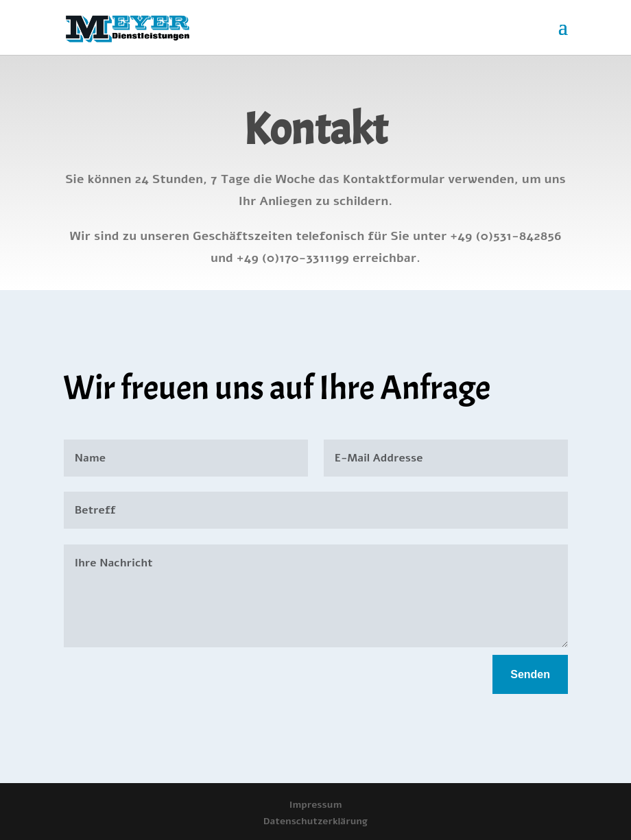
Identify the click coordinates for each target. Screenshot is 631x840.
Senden (530, 674)
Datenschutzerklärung (315, 821)
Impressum (316, 805)
